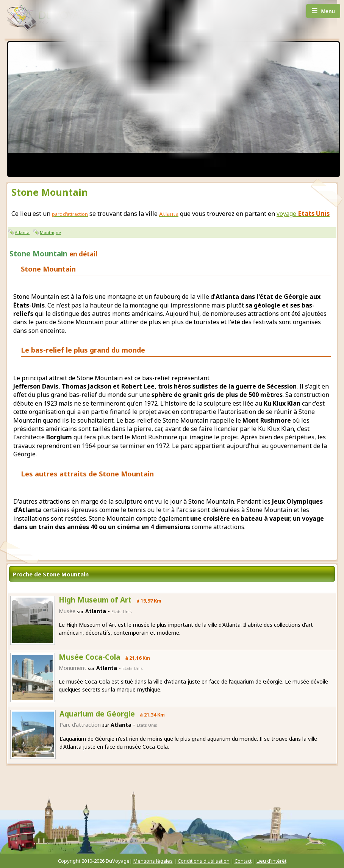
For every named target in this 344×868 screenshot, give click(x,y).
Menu (323, 11)
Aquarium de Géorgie (97, 714)
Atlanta (22, 232)
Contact (243, 861)
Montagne (50, 232)
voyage (303, 214)
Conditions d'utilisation (204, 861)
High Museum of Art (95, 600)
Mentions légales (153, 861)
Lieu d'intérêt (271, 861)
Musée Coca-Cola (89, 657)
